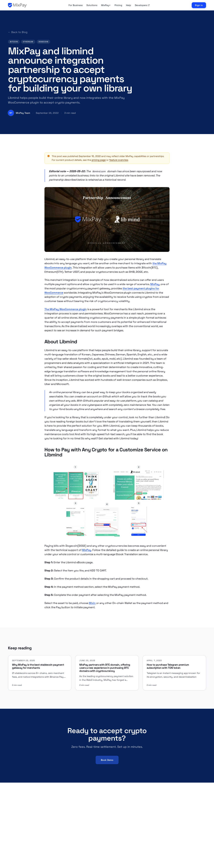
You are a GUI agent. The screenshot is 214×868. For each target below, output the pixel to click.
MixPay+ (106, 5)
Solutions (92, 5)
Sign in (199, 5)
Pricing (118, 5)
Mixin (92, 603)
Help (128, 5)
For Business (76, 5)
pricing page (99, 160)
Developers (142, 5)
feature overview (119, 160)
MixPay (155, 284)
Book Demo (107, 760)
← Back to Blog (18, 32)
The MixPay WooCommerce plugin (66, 309)
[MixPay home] (17, 5)
